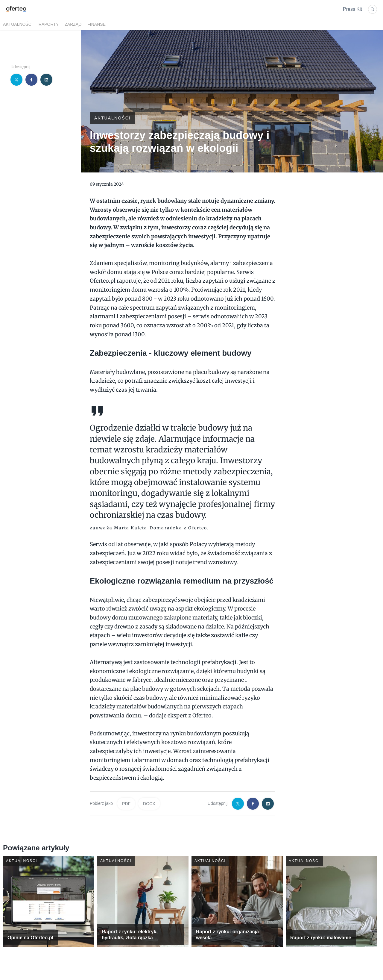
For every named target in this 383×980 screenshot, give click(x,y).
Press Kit (352, 9)
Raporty (49, 24)
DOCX (149, 804)
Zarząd (73, 24)
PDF (126, 804)
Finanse (96, 24)
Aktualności (18, 24)
